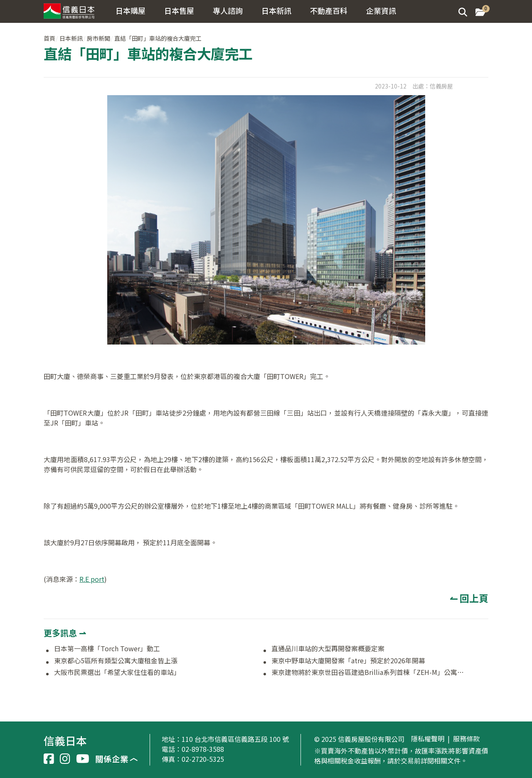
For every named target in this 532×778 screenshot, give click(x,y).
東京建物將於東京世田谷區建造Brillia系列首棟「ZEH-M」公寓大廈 (369, 672)
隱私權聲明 (428, 739)
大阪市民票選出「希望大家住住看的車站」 (117, 672)
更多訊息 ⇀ (65, 633)
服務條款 (466, 739)
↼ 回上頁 (469, 598)
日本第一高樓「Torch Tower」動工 (107, 649)
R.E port (92, 579)
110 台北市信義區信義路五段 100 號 (235, 739)
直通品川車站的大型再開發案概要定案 (328, 649)
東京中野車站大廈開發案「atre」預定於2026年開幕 (348, 661)
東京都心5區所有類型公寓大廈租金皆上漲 (116, 661)
